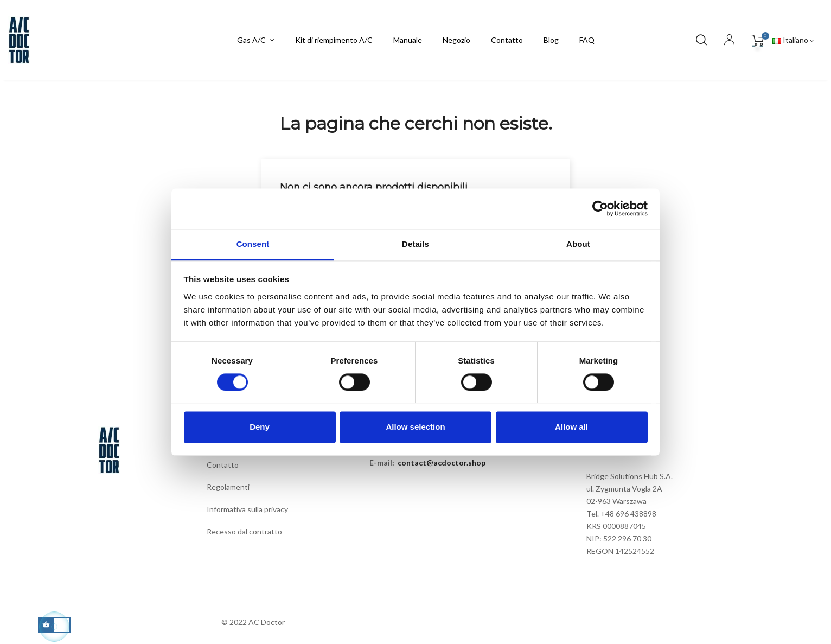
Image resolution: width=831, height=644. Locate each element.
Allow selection (415, 427)
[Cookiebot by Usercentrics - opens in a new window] (600, 208)
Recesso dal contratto (244, 531)
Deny (260, 427)
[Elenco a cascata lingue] (793, 40)
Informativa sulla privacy (247, 509)
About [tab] (578, 244)
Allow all (571, 427)
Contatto (223, 465)
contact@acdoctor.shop (442, 463)
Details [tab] (415, 244)
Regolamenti (228, 487)
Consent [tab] (253, 244)
